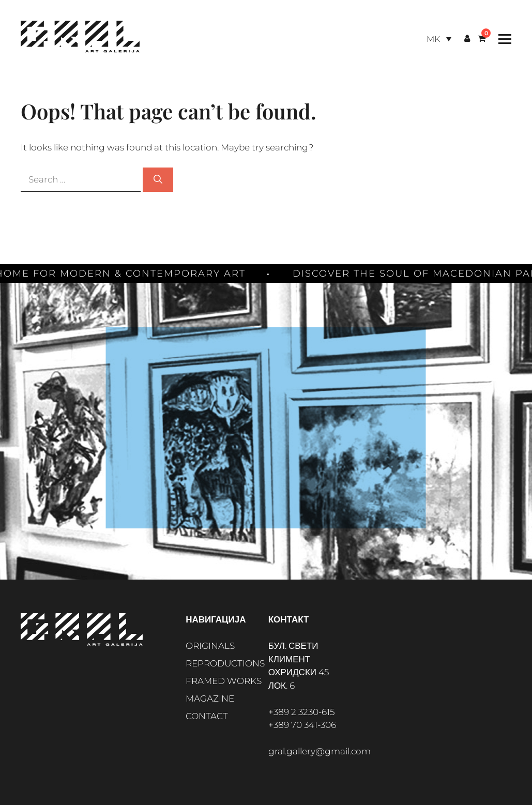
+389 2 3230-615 (301, 712)
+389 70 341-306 (302, 725)
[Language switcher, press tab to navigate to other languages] (439, 39)
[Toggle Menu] (502, 39)
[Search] (158, 180)
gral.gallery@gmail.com (320, 751)
